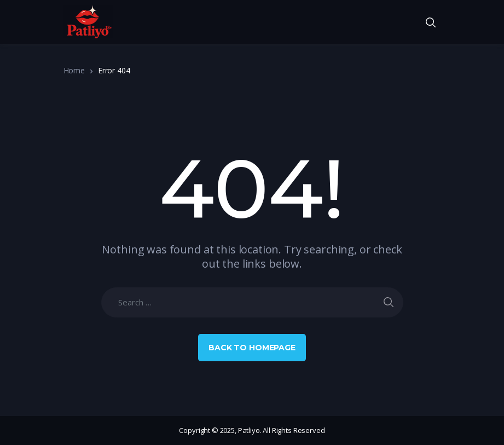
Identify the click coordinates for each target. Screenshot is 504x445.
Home (74, 70)
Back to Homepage (252, 348)
